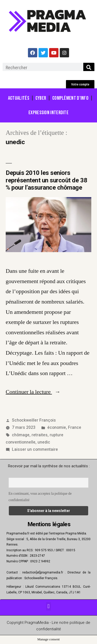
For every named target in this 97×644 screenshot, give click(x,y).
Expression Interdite (48, 113)
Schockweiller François (34, 420)
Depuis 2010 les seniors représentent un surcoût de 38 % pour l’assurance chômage (46, 180)
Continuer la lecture (33, 392)
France (75, 427)
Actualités (19, 98)
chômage (21, 435)
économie (57, 427)
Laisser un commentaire (35, 449)
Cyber (41, 98)
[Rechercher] (89, 67)
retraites (40, 435)
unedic (44, 442)
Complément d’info (70, 98)
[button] (80, 84)
